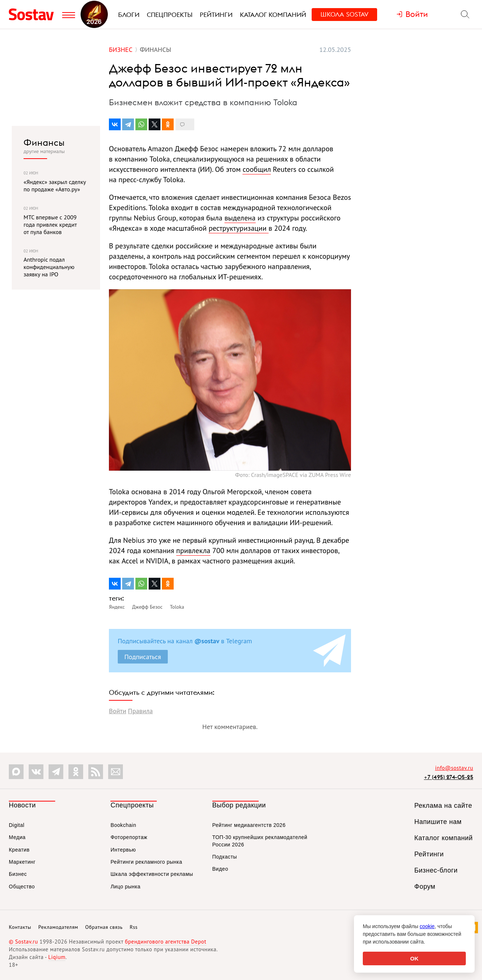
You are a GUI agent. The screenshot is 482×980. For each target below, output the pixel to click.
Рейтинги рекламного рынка (146, 862)
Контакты (20, 927)
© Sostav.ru (23, 942)
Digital (17, 825)
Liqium (57, 957)
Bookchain (123, 825)
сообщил (257, 169)
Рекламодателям (58, 927)
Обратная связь (104, 927)
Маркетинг (22, 862)
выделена (240, 218)
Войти (118, 711)
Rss (134, 927)
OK (414, 958)
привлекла (193, 551)
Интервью (123, 850)
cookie (427, 926)
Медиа (17, 837)
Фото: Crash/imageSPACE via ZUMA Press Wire (293, 475)
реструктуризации (239, 228)
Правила (140, 711)
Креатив (19, 850)
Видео (220, 869)
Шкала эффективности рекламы (152, 874)
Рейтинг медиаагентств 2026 (249, 825)
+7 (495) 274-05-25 (449, 777)
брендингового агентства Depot (165, 942)
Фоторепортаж (129, 837)
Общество (22, 887)
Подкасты (225, 857)
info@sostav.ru (454, 768)
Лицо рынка (125, 887)
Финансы (44, 142)
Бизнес (18, 874)
